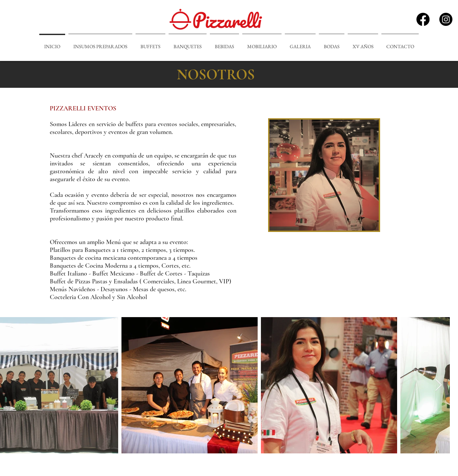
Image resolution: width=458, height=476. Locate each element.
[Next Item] (439, 385)
